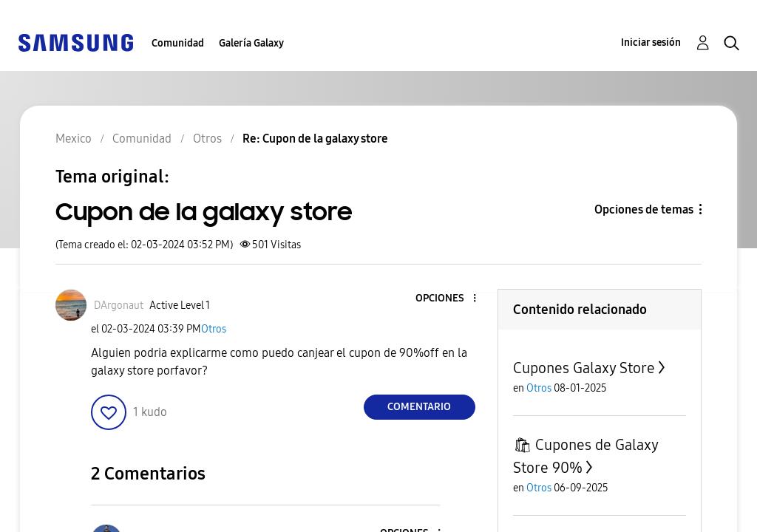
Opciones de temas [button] (644, 209)
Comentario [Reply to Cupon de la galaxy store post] (419, 407)
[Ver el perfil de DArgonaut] (119, 306)
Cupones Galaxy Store (584, 368)
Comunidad (178, 43)
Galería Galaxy (251, 43)
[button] (449, 299)
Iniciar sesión (651, 42)
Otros (214, 329)
